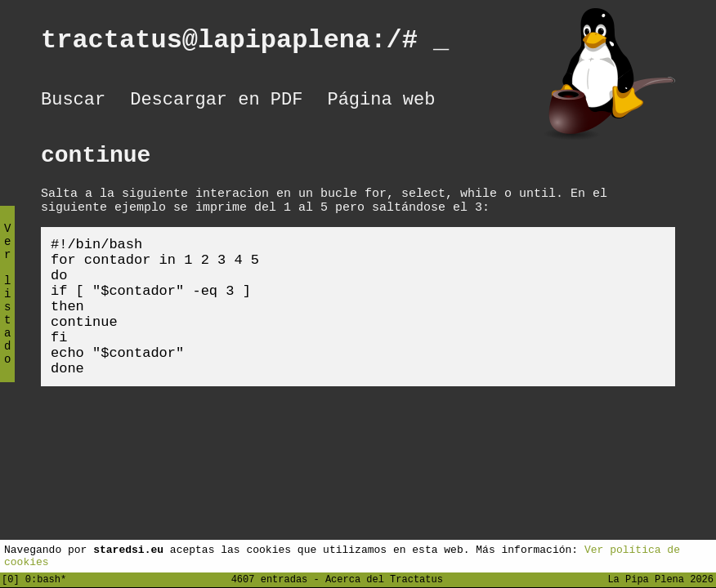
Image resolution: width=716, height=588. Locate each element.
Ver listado (7, 307)
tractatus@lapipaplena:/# (245, 43)
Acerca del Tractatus (384, 579)
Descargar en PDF (216, 102)
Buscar (73, 102)
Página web (381, 102)
